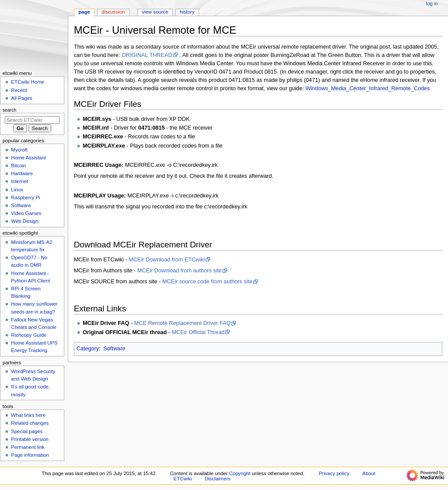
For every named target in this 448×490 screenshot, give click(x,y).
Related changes (30, 423)
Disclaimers (218, 479)
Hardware (22, 173)
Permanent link (28, 447)
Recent (19, 90)
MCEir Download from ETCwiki (167, 260)
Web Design (24, 221)
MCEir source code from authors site (207, 282)
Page (84, 12)
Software (114, 349)
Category (88, 349)
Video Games (26, 213)
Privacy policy (334, 473)
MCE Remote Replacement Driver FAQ (183, 323)
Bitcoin (18, 166)
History (187, 12)
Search (10, 110)
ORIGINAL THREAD (147, 55)
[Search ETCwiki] (32, 120)
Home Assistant (28, 158)
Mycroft (19, 150)
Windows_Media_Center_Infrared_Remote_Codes (367, 88)
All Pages (21, 98)
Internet (19, 181)
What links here (28, 415)
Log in (432, 4)
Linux (17, 190)
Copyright (240, 473)
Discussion (113, 12)
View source (155, 12)
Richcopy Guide (29, 335)
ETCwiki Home (28, 82)
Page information (30, 455)
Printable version (30, 439)
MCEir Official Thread (198, 332)
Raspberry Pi (25, 197)
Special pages (27, 431)
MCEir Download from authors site (180, 271)
